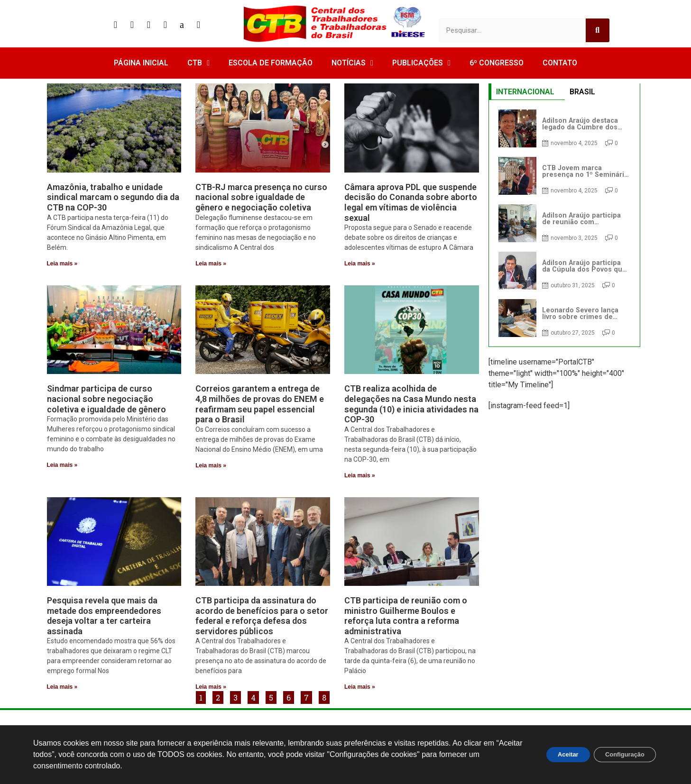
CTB (198, 63)
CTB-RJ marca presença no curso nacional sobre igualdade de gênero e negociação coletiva (261, 197)
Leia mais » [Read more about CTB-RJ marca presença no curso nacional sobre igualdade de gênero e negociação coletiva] (211, 264)
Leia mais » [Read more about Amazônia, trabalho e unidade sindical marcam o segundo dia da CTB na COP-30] (62, 264)
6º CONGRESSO (497, 63)
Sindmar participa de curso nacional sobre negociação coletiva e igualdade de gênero (106, 399)
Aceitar (555, 755)
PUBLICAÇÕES (421, 63)
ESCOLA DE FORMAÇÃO (271, 63)
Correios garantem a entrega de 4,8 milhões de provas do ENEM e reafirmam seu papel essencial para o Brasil (260, 404)
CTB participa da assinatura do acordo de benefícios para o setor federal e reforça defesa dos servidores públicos (262, 616)
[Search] (598, 30)
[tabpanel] (564, 223)
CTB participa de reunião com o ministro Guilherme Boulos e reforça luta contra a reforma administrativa (406, 616)
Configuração (620, 755)
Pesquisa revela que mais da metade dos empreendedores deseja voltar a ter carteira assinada (104, 616)
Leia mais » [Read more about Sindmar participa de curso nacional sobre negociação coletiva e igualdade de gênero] (62, 465)
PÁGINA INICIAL (141, 63)
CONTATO (560, 63)
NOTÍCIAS (352, 63)
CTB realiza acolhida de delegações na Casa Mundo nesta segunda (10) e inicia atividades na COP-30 (411, 404)
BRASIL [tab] (582, 92)
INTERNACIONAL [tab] (525, 92)
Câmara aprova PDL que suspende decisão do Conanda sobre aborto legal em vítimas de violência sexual (411, 202)
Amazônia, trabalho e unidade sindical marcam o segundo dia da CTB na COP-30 (113, 197)
